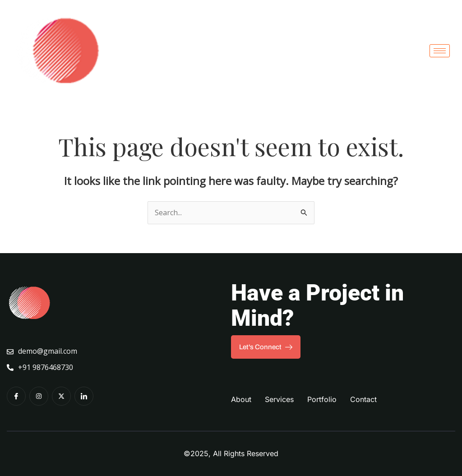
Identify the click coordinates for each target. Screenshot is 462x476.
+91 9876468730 (40, 367)
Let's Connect (266, 347)
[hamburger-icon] (440, 51)
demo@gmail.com (42, 351)
